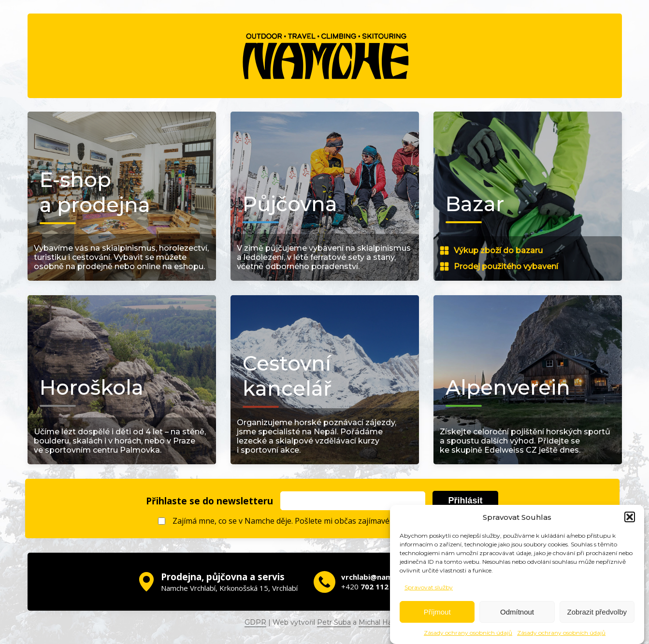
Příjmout (437, 613)
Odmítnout (517, 613)
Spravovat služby (429, 589)
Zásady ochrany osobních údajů (468, 635)
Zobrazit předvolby (597, 613)
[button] (630, 519)
